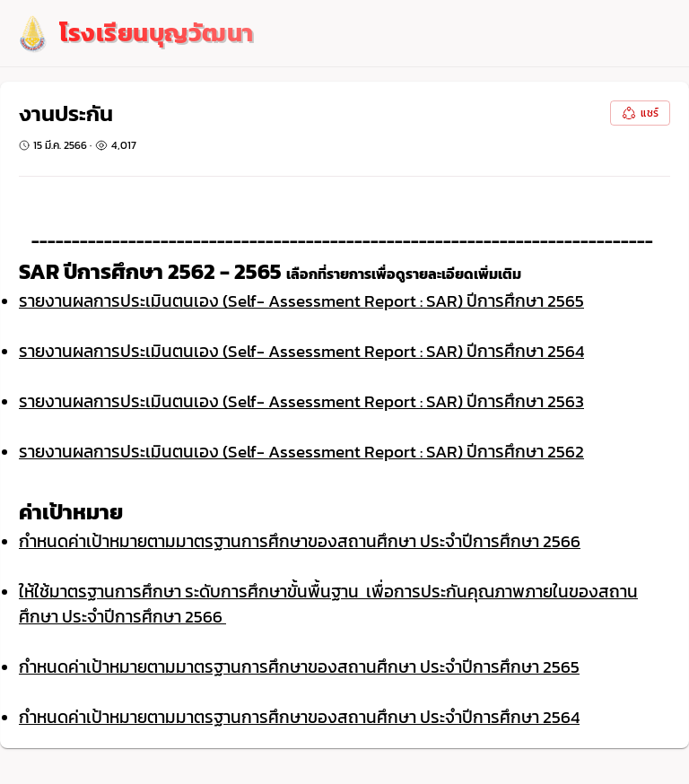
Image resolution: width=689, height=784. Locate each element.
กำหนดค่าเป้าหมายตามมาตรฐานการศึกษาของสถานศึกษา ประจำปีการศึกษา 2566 (300, 541)
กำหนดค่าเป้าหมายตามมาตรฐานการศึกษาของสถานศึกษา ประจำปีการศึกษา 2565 (299, 666)
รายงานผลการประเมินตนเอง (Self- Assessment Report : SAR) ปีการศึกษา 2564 (301, 351)
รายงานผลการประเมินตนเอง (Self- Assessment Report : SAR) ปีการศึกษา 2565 (301, 301)
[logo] (134, 34)
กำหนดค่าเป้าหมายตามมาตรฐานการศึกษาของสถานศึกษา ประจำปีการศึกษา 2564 (299, 717)
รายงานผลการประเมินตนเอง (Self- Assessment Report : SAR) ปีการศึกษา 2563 (301, 401)
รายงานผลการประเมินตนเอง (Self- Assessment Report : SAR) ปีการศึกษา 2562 (301, 451)
